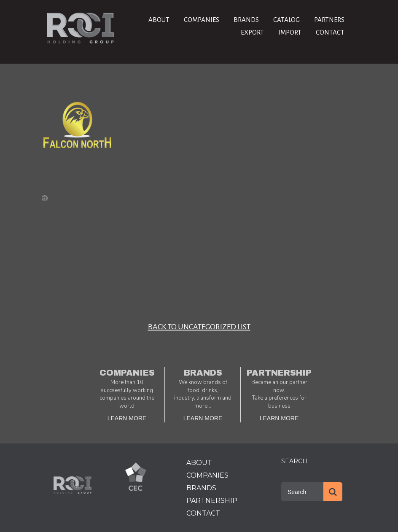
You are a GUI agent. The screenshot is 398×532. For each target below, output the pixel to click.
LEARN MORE (127, 418)
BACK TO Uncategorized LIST (199, 327)
